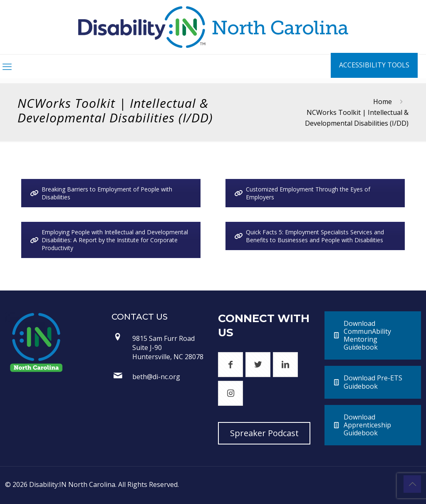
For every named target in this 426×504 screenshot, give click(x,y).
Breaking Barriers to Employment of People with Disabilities (101, 193)
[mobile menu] (7, 66)
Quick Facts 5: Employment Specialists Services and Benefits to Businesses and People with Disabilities (309, 236)
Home (383, 102)
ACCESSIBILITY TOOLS (374, 65)
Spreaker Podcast (264, 433)
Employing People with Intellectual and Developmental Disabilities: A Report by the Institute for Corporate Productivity (109, 240)
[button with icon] (230, 365)
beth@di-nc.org (156, 377)
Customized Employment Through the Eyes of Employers (302, 193)
